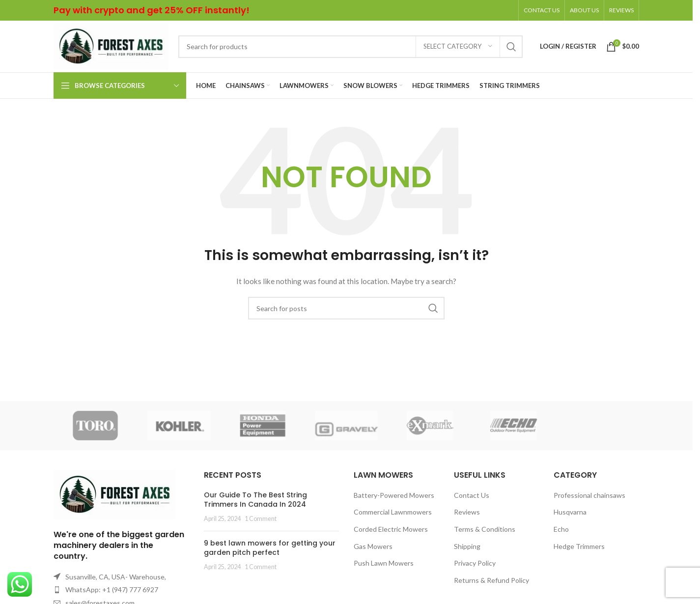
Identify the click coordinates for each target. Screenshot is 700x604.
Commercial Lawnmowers (393, 512)
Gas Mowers (373, 546)
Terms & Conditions (485, 529)
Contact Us (472, 495)
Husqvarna (570, 512)
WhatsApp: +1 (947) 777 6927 (112, 590)
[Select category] (458, 47)
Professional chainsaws (589, 495)
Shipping (467, 546)
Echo (561, 529)
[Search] (350, 47)
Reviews (467, 512)
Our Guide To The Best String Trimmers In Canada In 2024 (255, 500)
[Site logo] (111, 45)
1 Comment (261, 519)
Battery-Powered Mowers (394, 495)
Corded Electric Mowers (391, 529)
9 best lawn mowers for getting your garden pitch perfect (270, 548)
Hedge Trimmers (579, 546)
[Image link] (115, 494)
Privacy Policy (475, 563)
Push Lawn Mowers (384, 563)
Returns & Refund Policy (491, 580)
